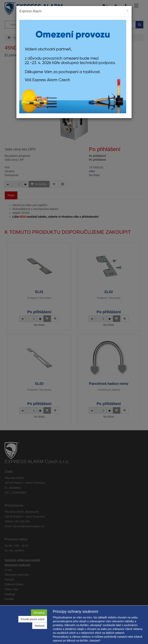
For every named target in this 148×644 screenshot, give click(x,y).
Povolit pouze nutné (33, 619)
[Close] (128, 10)
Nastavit (40, 626)
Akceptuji (39, 613)
